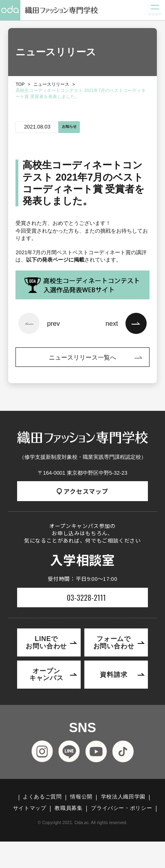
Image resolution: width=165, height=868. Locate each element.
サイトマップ (30, 808)
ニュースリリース (51, 84)
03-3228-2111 (86, 597)
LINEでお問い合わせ (46, 642)
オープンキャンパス (46, 674)
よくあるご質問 (42, 797)
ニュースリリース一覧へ (82, 357)
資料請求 (113, 674)
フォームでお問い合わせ (114, 642)
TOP (20, 84)
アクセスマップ (82, 491)
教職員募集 (68, 808)
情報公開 (81, 797)
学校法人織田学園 (123, 797)
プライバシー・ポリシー (121, 808)
